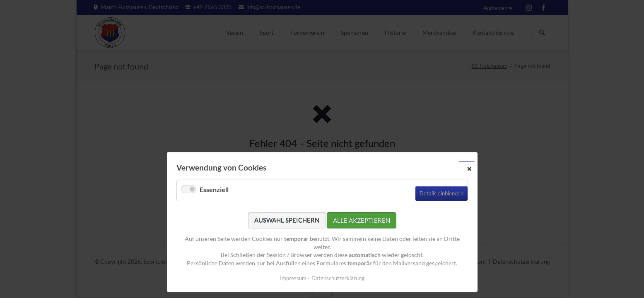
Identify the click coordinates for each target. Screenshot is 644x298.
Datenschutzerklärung (338, 278)
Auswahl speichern (287, 220)
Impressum (293, 278)
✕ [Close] (469, 168)
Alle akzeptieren (362, 220)
